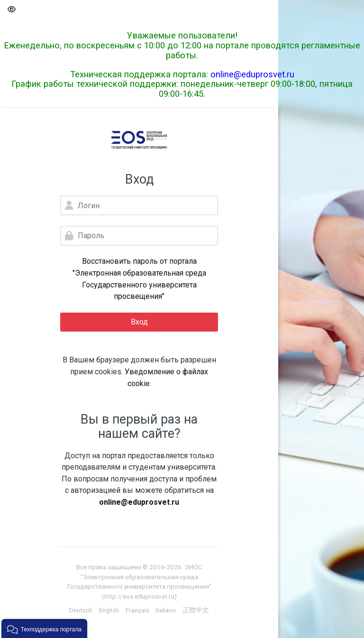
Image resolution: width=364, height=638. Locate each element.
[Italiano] (166, 610)
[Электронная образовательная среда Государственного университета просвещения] (139, 140)
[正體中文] (196, 610)
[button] (11, 10)
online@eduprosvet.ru (252, 74)
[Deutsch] (81, 610)
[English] (109, 610)
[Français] (137, 610)
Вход (139, 322)
